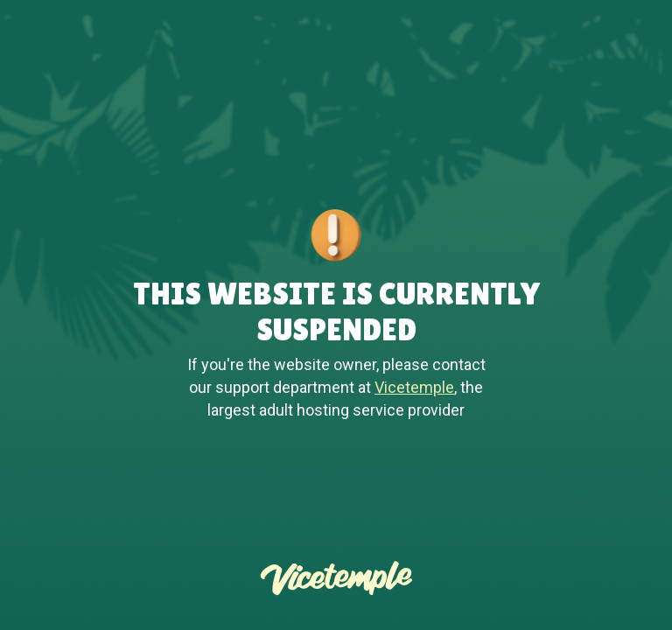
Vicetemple (414, 387)
